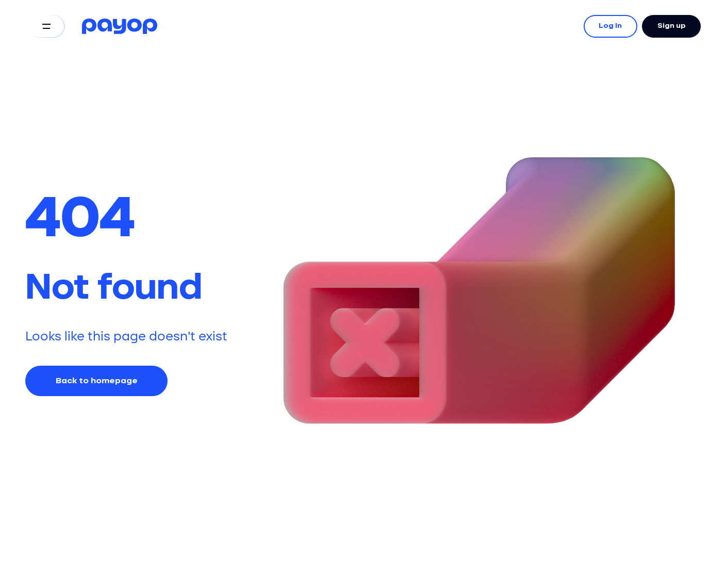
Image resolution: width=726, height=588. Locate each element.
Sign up (672, 26)
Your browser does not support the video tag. (474, 227)
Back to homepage (97, 381)
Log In (610, 26)
